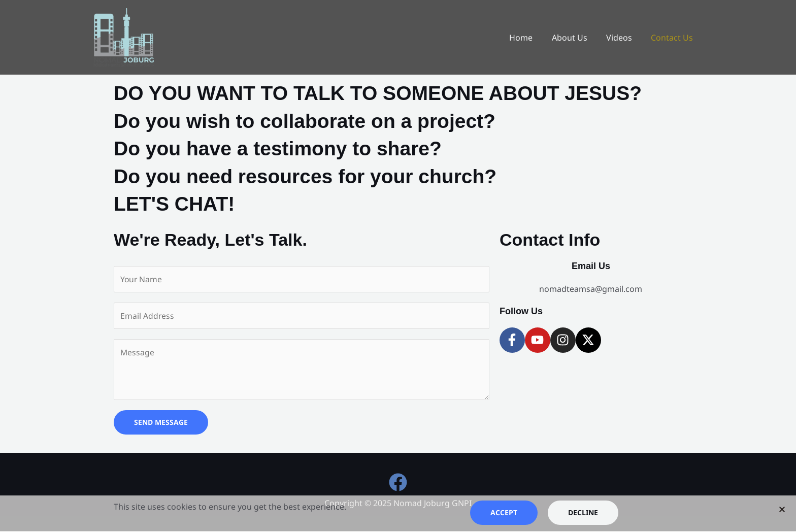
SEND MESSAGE (161, 424)
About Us (576, 38)
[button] (782, 509)
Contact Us (673, 38)
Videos (623, 38)
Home (530, 38)
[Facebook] (398, 484)
